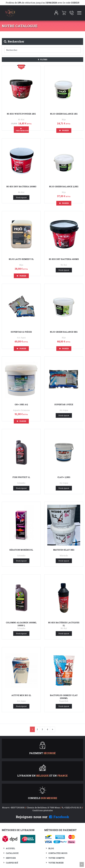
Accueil (11, 848)
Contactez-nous (58, 853)
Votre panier (56, 863)
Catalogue (12, 853)
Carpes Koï (12, 863)
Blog (51, 848)
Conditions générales (43, 810)
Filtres (43, 60)
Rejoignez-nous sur (42, 817)
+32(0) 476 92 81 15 (73, 808)
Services (11, 858)
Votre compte (56, 858)
